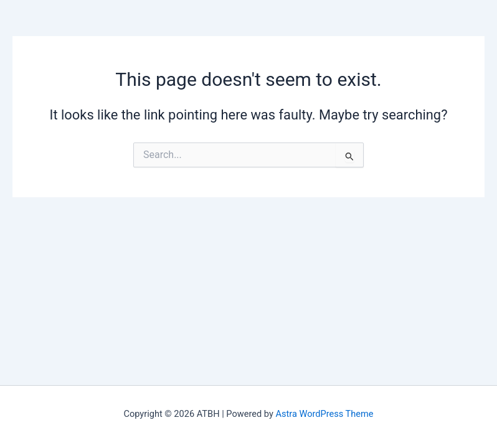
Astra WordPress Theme (324, 414)
